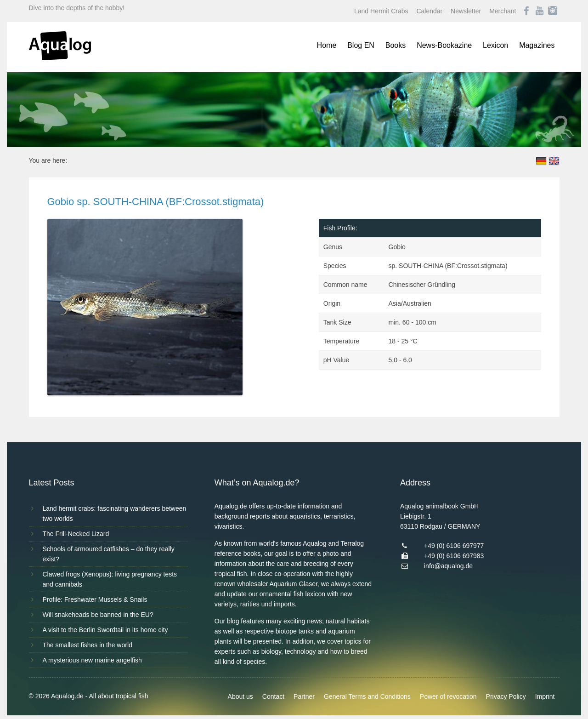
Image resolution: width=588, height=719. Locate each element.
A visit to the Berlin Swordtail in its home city (105, 630)
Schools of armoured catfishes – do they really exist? (109, 554)
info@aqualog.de (448, 566)
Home (327, 45)
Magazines (537, 45)
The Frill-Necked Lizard (76, 534)
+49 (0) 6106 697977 (454, 546)
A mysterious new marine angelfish (92, 660)
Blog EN (361, 45)
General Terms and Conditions (367, 696)
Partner (304, 696)
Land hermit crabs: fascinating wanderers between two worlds (115, 514)
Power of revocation (448, 696)
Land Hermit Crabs (381, 11)
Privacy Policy (506, 696)
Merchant (503, 11)
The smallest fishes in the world (88, 645)
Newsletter (466, 11)
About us (240, 696)
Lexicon (495, 45)
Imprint (545, 696)
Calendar (429, 11)
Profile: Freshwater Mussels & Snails (95, 599)
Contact (273, 696)
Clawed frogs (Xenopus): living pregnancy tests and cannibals (110, 579)
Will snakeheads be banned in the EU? (98, 615)
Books (396, 45)
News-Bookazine (444, 45)
